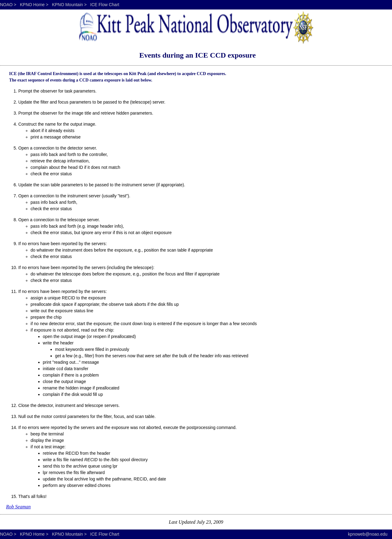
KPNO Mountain (68, 5)
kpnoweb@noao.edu (368, 534)
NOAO (6, 5)
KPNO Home (32, 5)
